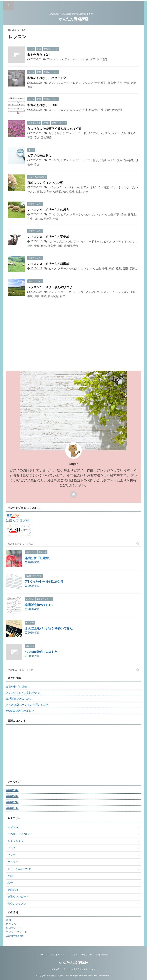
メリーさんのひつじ (122, 187)
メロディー (110, 292)
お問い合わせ (102, 955)
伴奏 (97, 83)
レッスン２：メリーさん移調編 (48, 264)
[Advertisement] (72, 346)
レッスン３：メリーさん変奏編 (48, 237)
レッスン (77, 59)
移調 (118, 269)
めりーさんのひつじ (61, 241)
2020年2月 (12, 802)
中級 (37, 246)
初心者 (132, 133)
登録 (8, 920)
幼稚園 (57, 192)
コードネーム (71, 187)
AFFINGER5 (104, 976)
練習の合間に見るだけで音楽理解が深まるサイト (73, 969)
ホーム (42, 955)
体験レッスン (108, 160)
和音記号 (53, 296)
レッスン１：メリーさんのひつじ (50, 287)
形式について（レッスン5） (46, 183)
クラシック (55, 187)
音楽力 (133, 269)
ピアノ (65, 160)
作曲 (86, 59)
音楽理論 (102, 59)
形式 (65, 192)
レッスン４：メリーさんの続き (48, 210)
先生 (120, 83)
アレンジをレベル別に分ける (44, 582)
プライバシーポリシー (82, 955)
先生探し (129, 160)
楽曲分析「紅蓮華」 (38, 558)
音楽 (93, 59)
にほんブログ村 (17, 520)
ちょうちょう (57, 133)
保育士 (112, 83)
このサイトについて (58, 955)
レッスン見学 (90, 160)
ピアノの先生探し (39, 156)
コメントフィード (16, 932)
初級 (60, 246)
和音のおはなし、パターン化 (47, 78)
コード (65, 83)
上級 (110, 214)
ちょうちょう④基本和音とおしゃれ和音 (54, 128)
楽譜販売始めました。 (40, 605)
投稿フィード (14, 928)
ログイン (11, 924)
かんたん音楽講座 (73, 19)
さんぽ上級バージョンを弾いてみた (49, 628)
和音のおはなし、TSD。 (44, 105)
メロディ (65, 59)
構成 (72, 192)
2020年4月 (12, 796)
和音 (108, 110)
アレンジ (52, 59)
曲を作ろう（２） (39, 55)
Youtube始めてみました (41, 652)
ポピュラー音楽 (100, 187)
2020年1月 (12, 808)
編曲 (79, 192)
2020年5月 (12, 790)
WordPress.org (15, 936)
